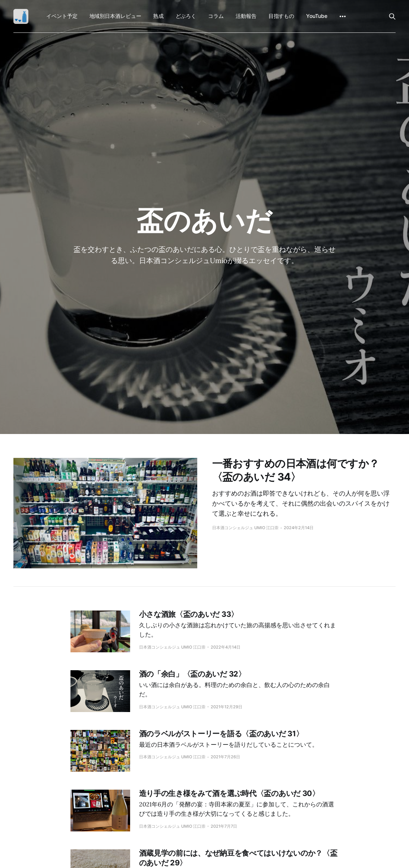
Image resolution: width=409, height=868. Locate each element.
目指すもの (281, 16)
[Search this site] (392, 16)
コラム (216, 16)
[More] (343, 16)
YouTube (317, 16)
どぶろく (186, 16)
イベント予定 (62, 16)
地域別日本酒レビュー (115, 16)
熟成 (158, 16)
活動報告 (246, 16)
